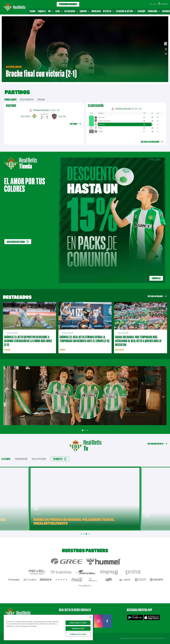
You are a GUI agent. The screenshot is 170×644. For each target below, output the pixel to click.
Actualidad (71, 11)
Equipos (85, 11)
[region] (48, 627)
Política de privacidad (136, 638)
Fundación (154, 11)
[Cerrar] (91, 617)
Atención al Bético (126, 11)
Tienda (32, 11)
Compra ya (156, 278)
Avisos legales (124, 638)
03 (166, 54)
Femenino (41, 100)
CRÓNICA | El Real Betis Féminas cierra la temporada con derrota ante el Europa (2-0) (84, 339)
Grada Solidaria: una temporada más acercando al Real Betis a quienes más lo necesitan (138, 341)
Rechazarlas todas (78, 628)
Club (59, 11)
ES (151, 4)
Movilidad (96, 11)
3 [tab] (88, 430)
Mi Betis (163, 4)
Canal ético (162, 638)
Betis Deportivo (27, 100)
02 (166, 49)
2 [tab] (85, 430)
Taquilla (42, 11)
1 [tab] (83, 430)
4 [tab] (89, 534)
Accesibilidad (153, 638)
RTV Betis (108, 11)
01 (166, 44)
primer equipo (10, 100)
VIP (51, 11)
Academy (142, 11)
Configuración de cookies (78, 634)
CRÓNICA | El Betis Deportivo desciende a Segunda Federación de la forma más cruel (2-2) (28, 341)
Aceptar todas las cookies (78, 623)
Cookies (146, 638)
